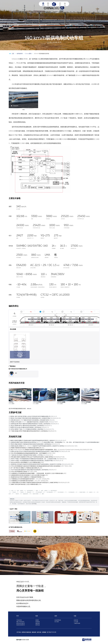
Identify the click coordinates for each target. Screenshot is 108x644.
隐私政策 (34, 632)
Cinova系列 (27, 54)
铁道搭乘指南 (58, 620)
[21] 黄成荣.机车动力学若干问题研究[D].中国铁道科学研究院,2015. (27, 477)
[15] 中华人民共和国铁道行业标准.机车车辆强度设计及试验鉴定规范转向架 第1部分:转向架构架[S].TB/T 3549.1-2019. (40, 466)
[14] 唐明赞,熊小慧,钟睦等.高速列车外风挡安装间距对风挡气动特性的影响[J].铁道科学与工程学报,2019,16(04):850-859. (41, 464)
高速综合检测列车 (21, 625)
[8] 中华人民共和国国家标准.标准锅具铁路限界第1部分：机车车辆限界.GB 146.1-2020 (32, 453)
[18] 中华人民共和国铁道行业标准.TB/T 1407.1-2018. (23, 472)
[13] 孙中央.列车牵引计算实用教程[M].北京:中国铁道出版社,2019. (26, 462)
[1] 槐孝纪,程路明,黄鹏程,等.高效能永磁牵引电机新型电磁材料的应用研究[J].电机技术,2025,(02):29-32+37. (37, 440)
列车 (18, 616)
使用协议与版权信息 (26, 632)
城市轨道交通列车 (21, 623)
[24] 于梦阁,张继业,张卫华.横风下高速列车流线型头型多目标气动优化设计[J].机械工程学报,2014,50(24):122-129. (39, 483)
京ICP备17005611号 (51, 632)
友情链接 (44, 632)
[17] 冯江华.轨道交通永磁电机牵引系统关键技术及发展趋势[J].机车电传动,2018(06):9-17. (33, 470)
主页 (11, 54)
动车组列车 (19, 54)
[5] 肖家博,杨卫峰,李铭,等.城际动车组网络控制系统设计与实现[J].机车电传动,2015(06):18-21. (34, 424)
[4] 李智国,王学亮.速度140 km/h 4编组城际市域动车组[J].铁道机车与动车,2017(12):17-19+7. (33, 422)
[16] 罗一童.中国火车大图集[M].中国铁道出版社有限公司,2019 (25, 468)
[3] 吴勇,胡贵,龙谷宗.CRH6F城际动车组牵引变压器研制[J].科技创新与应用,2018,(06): (32, 420)
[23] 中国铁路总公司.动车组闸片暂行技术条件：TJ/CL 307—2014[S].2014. (29, 481)
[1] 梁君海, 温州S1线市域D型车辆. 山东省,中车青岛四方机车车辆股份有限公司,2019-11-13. (33, 416)
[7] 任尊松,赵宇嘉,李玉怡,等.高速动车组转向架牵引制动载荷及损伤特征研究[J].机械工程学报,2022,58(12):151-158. (39, 451)
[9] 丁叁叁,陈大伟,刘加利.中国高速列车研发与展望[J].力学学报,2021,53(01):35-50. (31, 455)
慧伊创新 (19, 640)
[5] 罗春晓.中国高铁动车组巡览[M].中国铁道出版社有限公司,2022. (27, 448)
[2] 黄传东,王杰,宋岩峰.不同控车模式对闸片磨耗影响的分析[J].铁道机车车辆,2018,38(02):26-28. (35, 418)
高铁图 (37, 620)
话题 (65, 4)
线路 (48, 4)
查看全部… (29, 409)
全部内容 (76, 620)
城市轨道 (38, 625)
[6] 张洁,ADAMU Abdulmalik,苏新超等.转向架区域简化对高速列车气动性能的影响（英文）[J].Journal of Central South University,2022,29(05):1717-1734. (51, 450)
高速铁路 (38, 622)
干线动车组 (19, 620)
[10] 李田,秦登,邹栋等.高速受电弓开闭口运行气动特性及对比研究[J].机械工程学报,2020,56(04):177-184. (37, 457)
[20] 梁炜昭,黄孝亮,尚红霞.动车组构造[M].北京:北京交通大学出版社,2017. (28, 475)
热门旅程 (57, 622)
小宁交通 (76, 622)
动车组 (43, 4)
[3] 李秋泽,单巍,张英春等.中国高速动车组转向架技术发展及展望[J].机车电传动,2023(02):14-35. (34, 444)
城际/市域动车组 (20, 622)
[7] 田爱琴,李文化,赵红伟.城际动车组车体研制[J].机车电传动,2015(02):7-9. (29, 427)
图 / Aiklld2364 (103, 49)
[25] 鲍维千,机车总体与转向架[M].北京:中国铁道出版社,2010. (25, 484)
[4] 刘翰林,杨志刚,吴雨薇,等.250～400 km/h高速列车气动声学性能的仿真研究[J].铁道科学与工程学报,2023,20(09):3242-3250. (43, 446)
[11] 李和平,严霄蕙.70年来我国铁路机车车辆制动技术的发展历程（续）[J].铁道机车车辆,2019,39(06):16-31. (38, 459)
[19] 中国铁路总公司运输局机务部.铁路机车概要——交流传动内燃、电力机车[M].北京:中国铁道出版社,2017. (38, 473)
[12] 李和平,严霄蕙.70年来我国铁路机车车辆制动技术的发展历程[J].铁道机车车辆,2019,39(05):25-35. (36, 461)
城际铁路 (38, 623)
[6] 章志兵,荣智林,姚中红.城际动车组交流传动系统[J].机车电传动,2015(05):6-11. (30, 426)
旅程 (60, 4)
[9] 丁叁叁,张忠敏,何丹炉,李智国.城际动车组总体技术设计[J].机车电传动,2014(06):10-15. (33, 431)
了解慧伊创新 (77, 623)
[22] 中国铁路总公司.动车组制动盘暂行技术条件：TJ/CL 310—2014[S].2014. (29, 479)
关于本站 (34, 504)
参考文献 (39, 632)
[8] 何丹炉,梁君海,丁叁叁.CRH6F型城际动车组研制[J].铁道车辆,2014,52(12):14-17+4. (31, 429)
